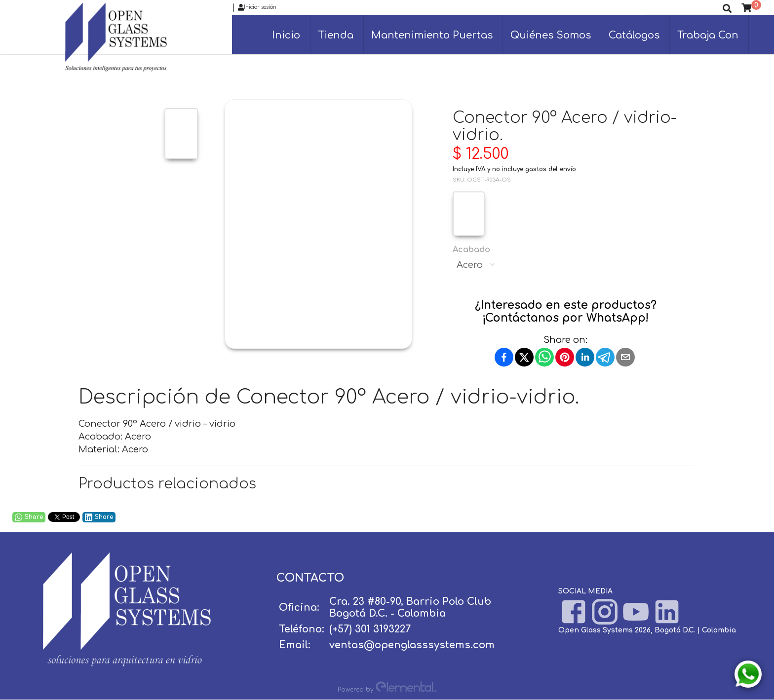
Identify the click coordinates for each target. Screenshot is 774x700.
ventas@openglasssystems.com (412, 645)
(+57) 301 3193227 (370, 629)
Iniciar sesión (257, 7)
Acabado (477, 260)
